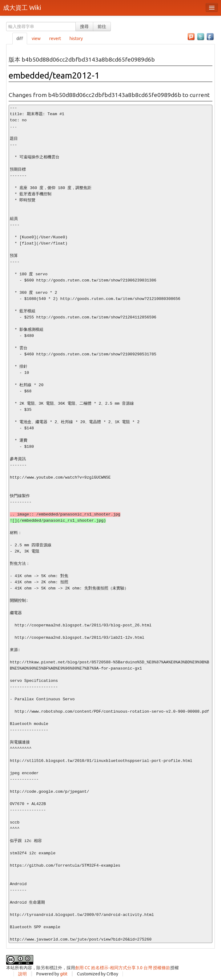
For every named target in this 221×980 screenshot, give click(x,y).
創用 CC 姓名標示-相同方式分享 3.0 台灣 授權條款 (123, 968)
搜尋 (84, 26)
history (76, 38)
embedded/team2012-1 (54, 75)
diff (20, 38)
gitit (64, 974)
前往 (102, 26)
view (36, 38)
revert (55, 38)
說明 (22, 974)
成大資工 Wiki (22, 8)
